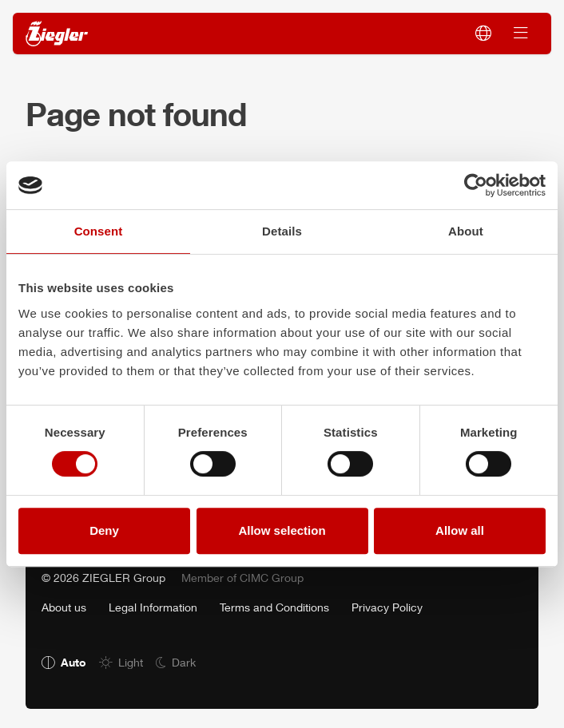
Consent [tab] (99, 231)
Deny (104, 530)
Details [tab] (282, 231)
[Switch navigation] (521, 34)
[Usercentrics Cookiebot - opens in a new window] (476, 185)
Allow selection (282, 530)
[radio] (64, 662)
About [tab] (466, 231)
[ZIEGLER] (57, 34)
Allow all (460, 530)
